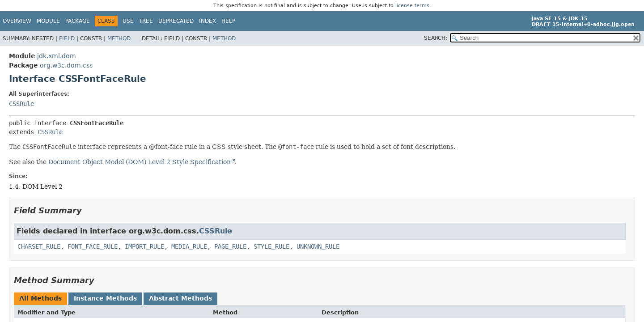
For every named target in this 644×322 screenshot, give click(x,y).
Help (228, 21)
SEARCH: (436, 38)
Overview (17, 21)
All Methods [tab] (40, 298)
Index (208, 21)
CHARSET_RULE (39, 246)
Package (78, 21)
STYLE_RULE (271, 246)
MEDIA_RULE (189, 246)
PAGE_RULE (230, 246)
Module (48, 21)
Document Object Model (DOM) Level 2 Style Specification (140, 162)
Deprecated (176, 21)
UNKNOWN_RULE (318, 246)
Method (119, 38)
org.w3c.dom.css (66, 65)
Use (128, 21)
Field (67, 38)
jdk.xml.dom (57, 56)
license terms (412, 6)
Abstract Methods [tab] (180, 298)
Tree (146, 21)
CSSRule (21, 104)
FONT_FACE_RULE (93, 246)
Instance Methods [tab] (105, 298)
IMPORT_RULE (144, 246)
